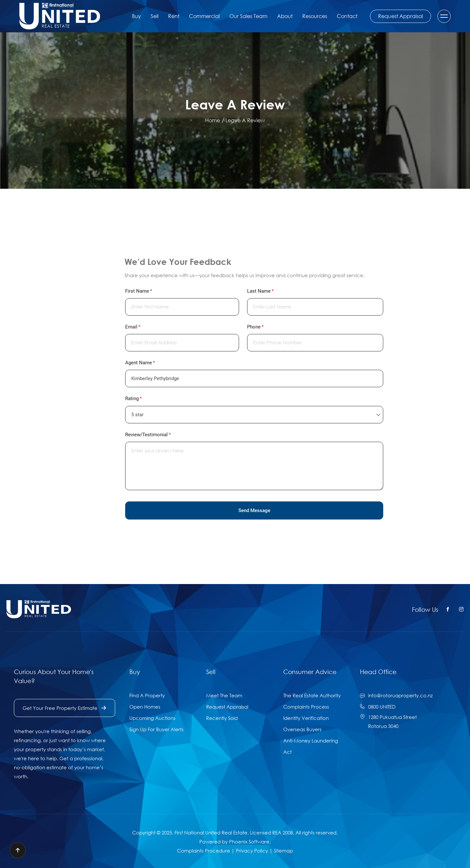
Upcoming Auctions (152, 718)
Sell (155, 16)
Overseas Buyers (302, 729)
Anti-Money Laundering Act (311, 746)
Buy (136, 16)
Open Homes (145, 707)
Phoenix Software (249, 842)
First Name (148, 291)
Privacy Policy (252, 851)
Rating (142, 399)
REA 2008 (283, 833)
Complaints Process (306, 707)
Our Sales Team (248, 16)
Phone (264, 327)
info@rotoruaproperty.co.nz (400, 695)
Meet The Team (224, 695)
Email (142, 327)
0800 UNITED (382, 707)
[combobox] (254, 415)
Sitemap (283, 851)
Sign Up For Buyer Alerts (156, 729)
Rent (174, 16)
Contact (347, 16)
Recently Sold (222, 718)
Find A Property (147, 695)
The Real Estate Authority (312, 695)
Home (213, 120)
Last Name (269, 291)
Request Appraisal (400, 16)
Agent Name (149, 363)
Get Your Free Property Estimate (65, 708)
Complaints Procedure (204, 851)
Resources (315, 16)
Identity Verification (306, 718)
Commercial (204, 16)
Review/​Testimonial (157, 435)
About (285, 16)
